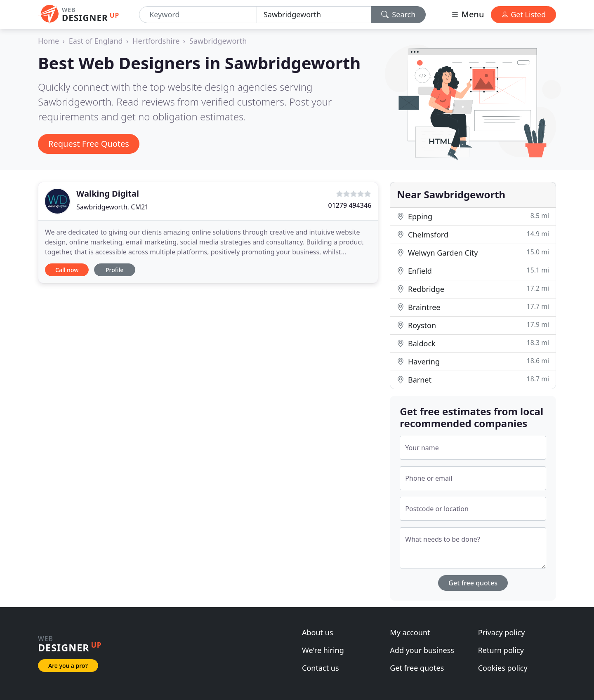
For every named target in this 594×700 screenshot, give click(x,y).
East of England (96, 41)
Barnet (473, 379)
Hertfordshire (156, 41)
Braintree (473, 307)
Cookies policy (503, 668)
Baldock (473, 343)
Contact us (321, 668)
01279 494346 (350, 205)
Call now (67, 270)
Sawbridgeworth (218, 41)
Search (398, 14)
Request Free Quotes (89, 144)
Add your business (422, 650)
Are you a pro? (68, 666)
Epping (473, 216)
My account (410, 632)
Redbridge (473, 289)
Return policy (501, 650)
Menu (467, 14)
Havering (473, 361)
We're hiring (323, 650)
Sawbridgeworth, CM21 (112, 207)
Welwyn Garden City (473, 253)
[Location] (314, 15)
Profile (114, 270)
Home (48, 41)
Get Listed (523, 14)
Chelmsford (473, 234)
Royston (473, 325)
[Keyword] (198, 15)
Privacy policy (502, 632)
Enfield (473, 271)
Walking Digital (108, 194)
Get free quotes (473, 583)
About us (318, 632)
